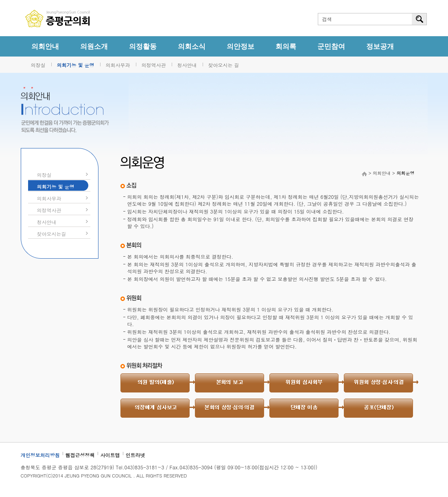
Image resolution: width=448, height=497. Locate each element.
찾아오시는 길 (224, 65)
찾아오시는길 (52, 234)
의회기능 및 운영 (76, 65)
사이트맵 (110, 455)
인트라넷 (135, 455)
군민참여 (331, 47)
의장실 (38, 65)
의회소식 (192, 47)
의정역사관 (154, 65)
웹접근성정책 (80, 455)
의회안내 (45, 47)
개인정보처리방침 (40, 455)
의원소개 (94, 47)
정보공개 (380, 47)
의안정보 (240, 47)
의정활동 (143, 47)
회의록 (286, 47)
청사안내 (187, 65)
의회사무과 (118, 65)
